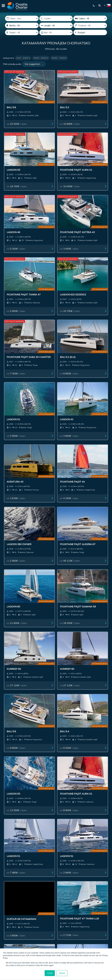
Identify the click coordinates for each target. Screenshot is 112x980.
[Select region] (22, 32)
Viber (56, 872)
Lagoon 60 (48, 376)
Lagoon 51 (48, 267)
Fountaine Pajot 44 (53, 321)
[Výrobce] (90, 25)
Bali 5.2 (45, 96)
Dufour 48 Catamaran (92, 543)
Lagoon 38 (84, 656)
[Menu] (3, 6)
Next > (73, 749)
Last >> (82, 749)
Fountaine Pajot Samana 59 (88, 378)
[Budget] (90, 32)
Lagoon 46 (48, 151)
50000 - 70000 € (59, 58)
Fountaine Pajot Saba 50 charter (92, 210)
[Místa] (22, 25)
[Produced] (56, 32)
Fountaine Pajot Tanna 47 (15, 210)
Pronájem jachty (15, 805)
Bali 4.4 (9, 656)
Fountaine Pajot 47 (53, 598)
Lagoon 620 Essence (54, 209)
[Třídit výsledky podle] (34, 64)
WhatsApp (56, 868)
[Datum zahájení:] (22, 18)
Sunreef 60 (12, 430)
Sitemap (62, 811)
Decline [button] (62, 973)
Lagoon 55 (84, 96)
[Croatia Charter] (17, 6)
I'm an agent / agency (17, 908)
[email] (27, 900)
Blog (104, 805)
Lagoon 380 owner (90, 321)
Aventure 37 (13, 711)
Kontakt (49, 811)
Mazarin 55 (85, 711)
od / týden (15, 116)
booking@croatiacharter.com (56, 877)
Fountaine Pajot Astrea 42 (88, 153)
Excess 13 (47, 656)
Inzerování (71, 805)
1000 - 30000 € (23, 58)
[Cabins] (90, 18)
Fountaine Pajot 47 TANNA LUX (17, 600)
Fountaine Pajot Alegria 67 (15, 378)
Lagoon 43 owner (89, 598)
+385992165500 (58, 865)
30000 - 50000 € (41, 58)
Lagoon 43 (84, 267)
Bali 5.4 (9, 485)
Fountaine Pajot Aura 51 (19, 153)
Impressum (87, 805)
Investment (55, 805)
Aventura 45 (13, 321)
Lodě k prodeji (37, 805)
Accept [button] (50, 973)
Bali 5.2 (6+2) (12, 267)
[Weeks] (56, 18)
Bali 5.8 (9, 96)
